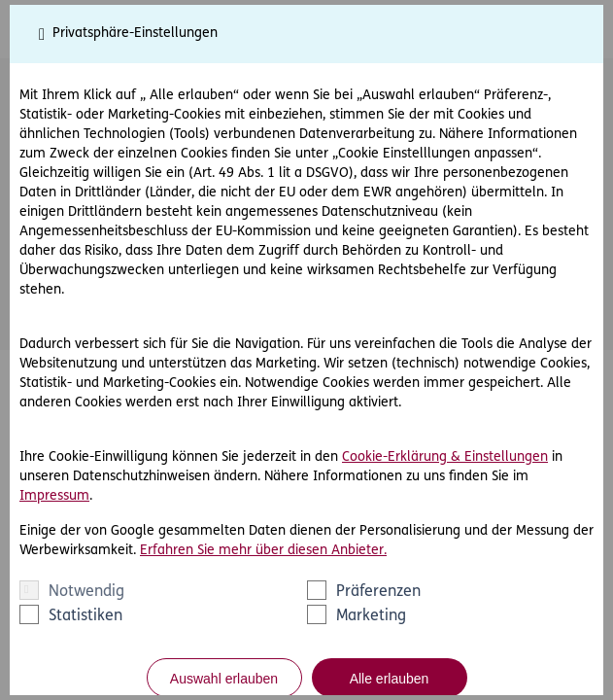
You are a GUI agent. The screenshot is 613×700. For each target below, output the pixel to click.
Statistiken (85, 616)
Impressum (54, 496)
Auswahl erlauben (224, 679)
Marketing (371, 616)
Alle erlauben (390, 679)
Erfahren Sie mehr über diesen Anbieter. (263, 551)
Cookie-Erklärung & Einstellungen (445, 457)
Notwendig (86, 592)
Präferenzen (378, 592)
